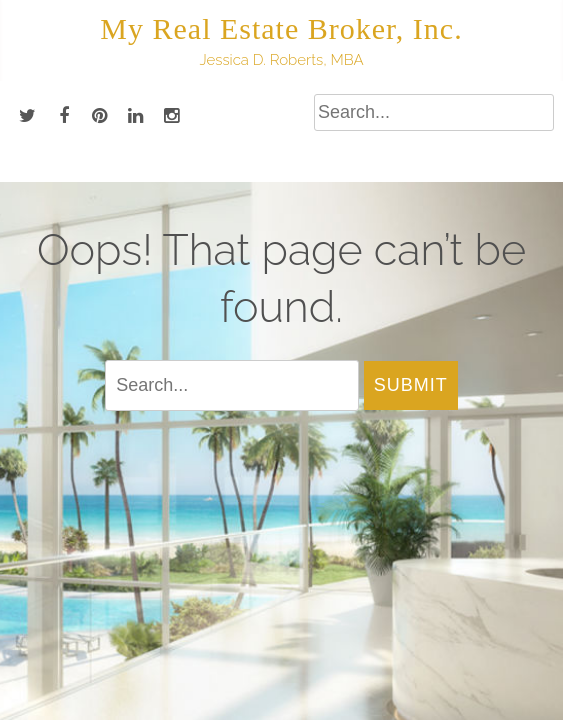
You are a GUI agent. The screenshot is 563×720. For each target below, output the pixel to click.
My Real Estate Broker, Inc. (281, 28)
